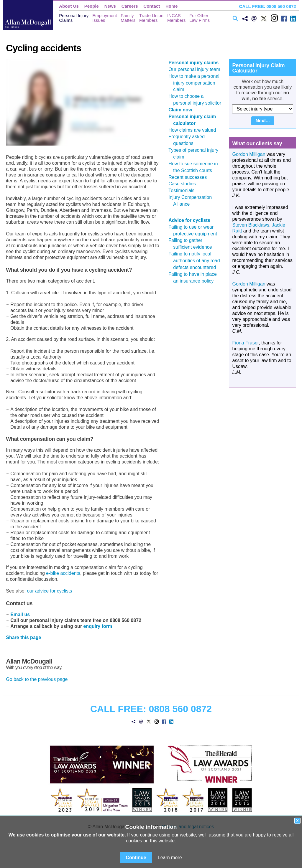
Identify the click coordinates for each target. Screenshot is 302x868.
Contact (152, 6)
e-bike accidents (63, 573)
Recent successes (190, 177)
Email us (20, 614)
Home (172, 6)
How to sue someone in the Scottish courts (195, 167)
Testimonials (184, 190)
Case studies (184, 184)
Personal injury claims (196, 63)
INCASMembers (177, 18)
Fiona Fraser (245, 343)
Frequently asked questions (189, 140)
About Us (69, 6)
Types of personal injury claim (196, 154)
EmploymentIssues (105, 18)
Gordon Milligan (249, 154)
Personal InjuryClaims (74, 18)
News (110, 6)
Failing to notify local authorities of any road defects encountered (196, 261)
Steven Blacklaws (251, 225)
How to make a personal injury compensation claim (196, 83)
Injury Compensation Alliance (192, 201)
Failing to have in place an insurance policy (195, 278)
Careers (130, 6)
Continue (136, 858)
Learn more (170, 858)
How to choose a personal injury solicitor (197, 100)
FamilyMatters (128, 18)
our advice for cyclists (49, 591)
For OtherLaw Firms (200, 18)
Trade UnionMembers (151, 18)
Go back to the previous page (37, 679)
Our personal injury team (197, 69)
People (92, 6)
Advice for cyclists (192, 220)
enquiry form (98, 626)
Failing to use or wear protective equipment (195, 230)
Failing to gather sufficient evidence (192, 244)
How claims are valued (195, 130)
